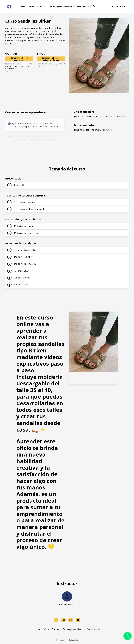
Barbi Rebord (93, 629)
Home (37, 629)
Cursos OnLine (52, 629)
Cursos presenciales (73, 629)
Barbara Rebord (67, 604)
